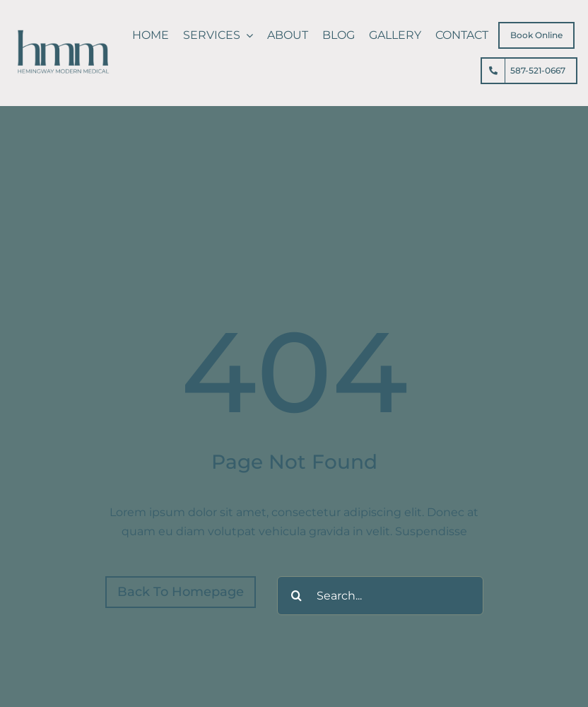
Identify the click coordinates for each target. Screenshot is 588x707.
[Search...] (380, 596)
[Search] (296, 596)
